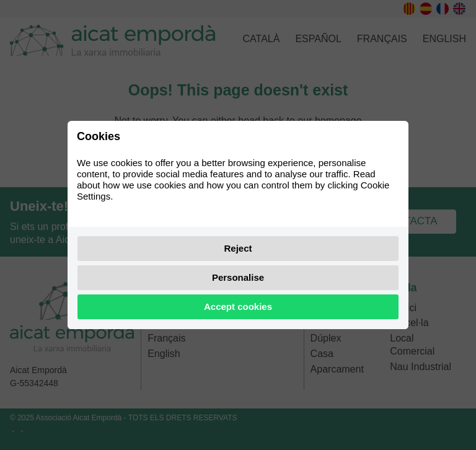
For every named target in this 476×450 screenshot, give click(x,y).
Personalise (238, 277)
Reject (238, 248)
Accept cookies (238, 307)
